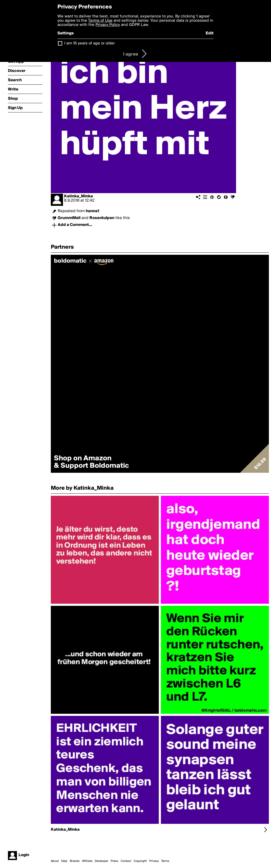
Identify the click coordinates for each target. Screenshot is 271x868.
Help (64, 861)
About (55, 861)
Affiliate (87, 861)
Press (114, 861)
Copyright (140, 861)
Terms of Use (100, 21)
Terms (165, 861)
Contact (126, 861)
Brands (75, 861)
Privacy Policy (108, 25)
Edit (210, 33)
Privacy (154, 861)
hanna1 (92, 211)
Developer (101, 861)
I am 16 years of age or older (90, 43)
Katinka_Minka (78, 196)
